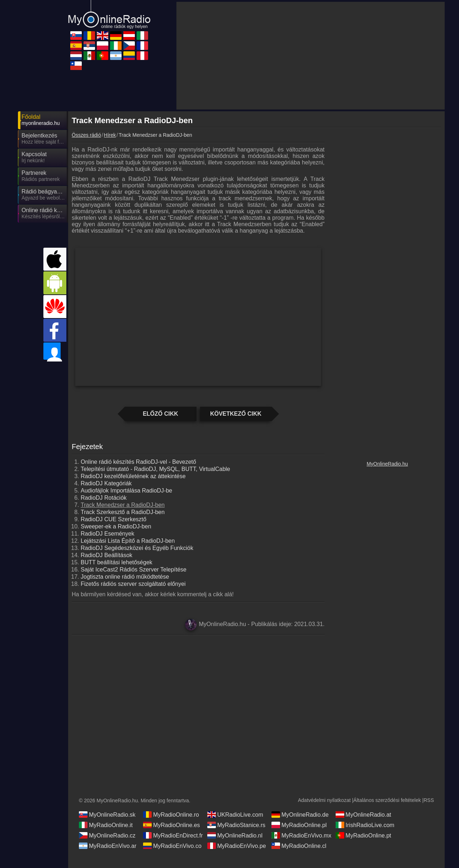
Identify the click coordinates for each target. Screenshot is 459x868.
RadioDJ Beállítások (107, 555)
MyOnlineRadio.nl (235, 835)
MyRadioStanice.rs (236, 825)
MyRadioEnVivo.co (172, 846)
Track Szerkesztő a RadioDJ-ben (123, 512)
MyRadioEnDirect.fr (173, 835)
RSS (429, 800)
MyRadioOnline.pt (363, 835)
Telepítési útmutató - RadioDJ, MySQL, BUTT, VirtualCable (155, 469)
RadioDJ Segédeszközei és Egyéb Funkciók (137, 548)
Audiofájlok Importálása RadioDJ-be (126, 491)
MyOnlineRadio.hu (387, 464)
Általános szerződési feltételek (387, 800)
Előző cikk (160, 414)
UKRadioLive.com (235, 815)
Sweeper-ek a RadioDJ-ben (116, 526)
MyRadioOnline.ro (171, 815)
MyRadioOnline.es (172, 825)
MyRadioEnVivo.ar (108, 846)
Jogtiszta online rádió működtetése (125, 577)
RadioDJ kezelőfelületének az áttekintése (133, 476)
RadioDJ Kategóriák (106, 483)
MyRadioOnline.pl (299, 825)
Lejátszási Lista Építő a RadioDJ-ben (128, 541)
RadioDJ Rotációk (104, 498)
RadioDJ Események (107, 534)
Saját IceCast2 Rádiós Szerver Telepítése (134, 570)
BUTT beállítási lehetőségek (117, 562)
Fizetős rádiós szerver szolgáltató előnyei (133, 584)
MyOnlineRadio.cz (107, 835)
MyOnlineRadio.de (300, 815)
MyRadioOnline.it (106, 825)
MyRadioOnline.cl (299, 846)
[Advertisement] (387, 671)
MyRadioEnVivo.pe (237, 846)
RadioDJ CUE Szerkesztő (113, 519)
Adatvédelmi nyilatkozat (324, 800)
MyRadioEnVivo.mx (301, 835)
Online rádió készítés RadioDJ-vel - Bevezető (138, 462)
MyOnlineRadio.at (363, 815)
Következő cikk (236, 414)
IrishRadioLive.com (365, 825)
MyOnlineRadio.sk (107, 815)
